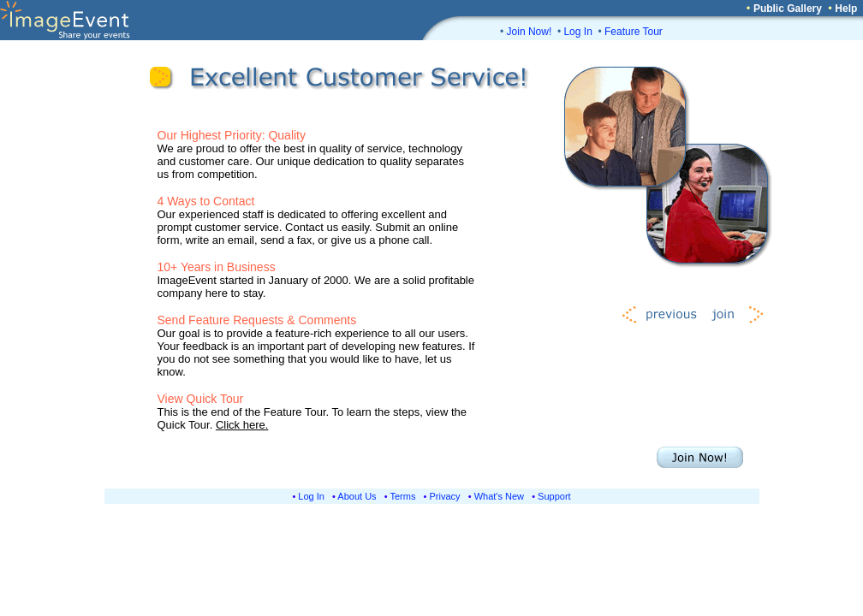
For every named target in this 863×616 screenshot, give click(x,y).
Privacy (445, 496)
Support (554, 496)
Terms (403, 496)
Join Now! (530, 32)
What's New (499, 496)
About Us (357, 496)
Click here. (242, 425)
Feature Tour (634, 32)
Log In (577, 32)
